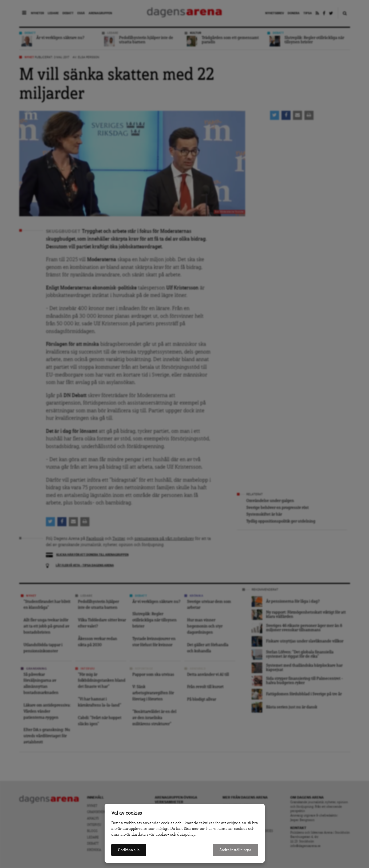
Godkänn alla (129, 850)
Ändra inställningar (235, 850)
